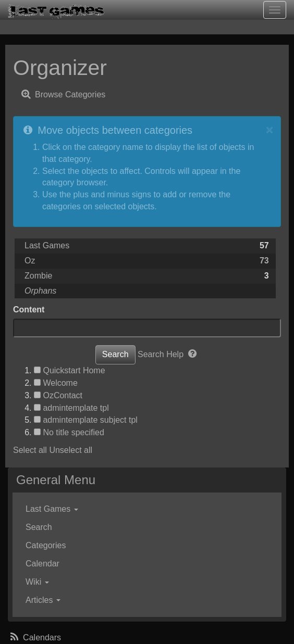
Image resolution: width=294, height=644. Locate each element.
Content (29, 310)
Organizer (60, 68)
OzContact (63, 395)
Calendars (34, 637)
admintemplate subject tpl (90, 420)
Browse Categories (63, 94)
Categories (46, 545)
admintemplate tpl (76, 408)
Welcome (60, 383)
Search (39, 527)
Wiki (37, 582)
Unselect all (71, 450)
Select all (30, 450)
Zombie (38, 276)
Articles (43, 600)
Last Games (47, 245)
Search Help (168, 354)
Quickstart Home (74, 370)
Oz (30, 261)
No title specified (73, 432)
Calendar (42, 564)
